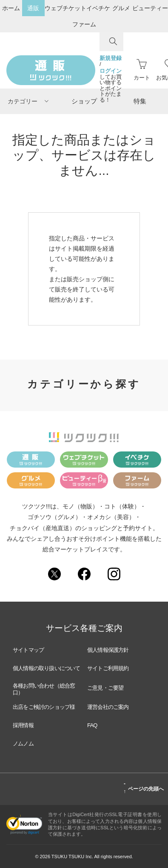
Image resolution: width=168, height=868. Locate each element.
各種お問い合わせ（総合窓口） (44, 689)
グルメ (121, 8)
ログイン (111, 71)
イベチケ (98, 8)
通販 (33, 8)
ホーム (11, 8)
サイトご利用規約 (108, 668)
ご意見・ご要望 (105, 688)
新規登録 (111, 58)
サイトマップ (28, 650)
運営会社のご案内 (108, 707)
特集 (140, 101)
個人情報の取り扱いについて (47, 668)
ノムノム (23, 744)
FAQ (92, 725)
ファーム (84, 24)
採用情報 (23, 725)
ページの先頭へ (144, 788)
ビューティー (150, 8)
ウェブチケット (65, 8)
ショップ (84, 101)
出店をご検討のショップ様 (44, 707)
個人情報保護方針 (108, 650)
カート (142, 70)
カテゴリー (28, 101)
